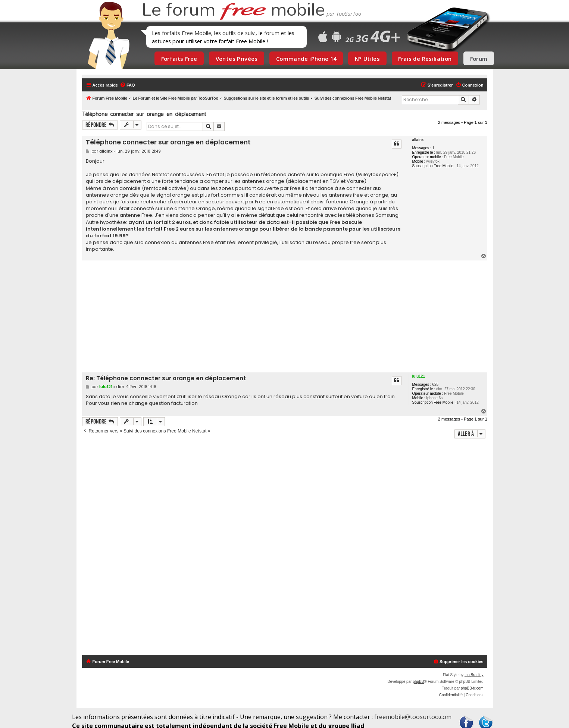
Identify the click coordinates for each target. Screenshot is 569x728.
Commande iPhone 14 (306, 59)
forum (272, 33)
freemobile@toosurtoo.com (413, 717)
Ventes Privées (237, 59)
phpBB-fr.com (472, 688)
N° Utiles (367, 59)
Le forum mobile (233, 10)
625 (435, 385)
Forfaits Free (179, 59)
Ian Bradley (474, 675)
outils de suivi (239, 33)
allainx (418, 140)
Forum (479, 59)
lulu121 (419, 376)
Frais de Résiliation (425, 59)
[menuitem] (127, 85)
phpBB (418, 682)
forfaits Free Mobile (187, 33)
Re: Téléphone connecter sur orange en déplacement (166, 379)
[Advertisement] (289, 316)
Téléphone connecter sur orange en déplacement (144, 114)
